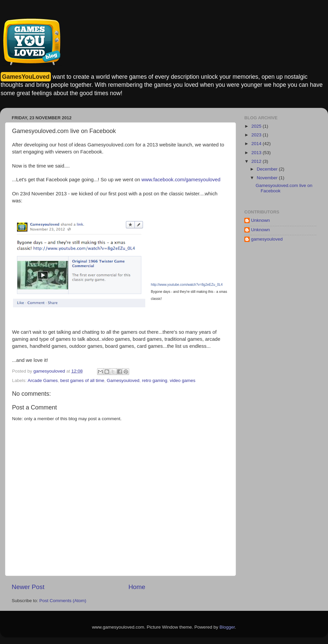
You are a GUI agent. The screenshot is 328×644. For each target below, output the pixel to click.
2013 (257, 153)
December (268, 169)
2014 (257, 144)
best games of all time (82, 380)
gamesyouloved (267, 239)
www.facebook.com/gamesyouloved (181, 180)
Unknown (260, 220)
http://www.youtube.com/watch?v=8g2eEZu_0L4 (187, 285)
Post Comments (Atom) (63, 601)
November (268, 178)
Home (137, 587)
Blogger (227, 627)
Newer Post (28, 587)
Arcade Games (43, 380)
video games (183, 380)
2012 (257, 161)
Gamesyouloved (123, 380)
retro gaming (155, 380)
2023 (257, 135)
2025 (257, 126)
